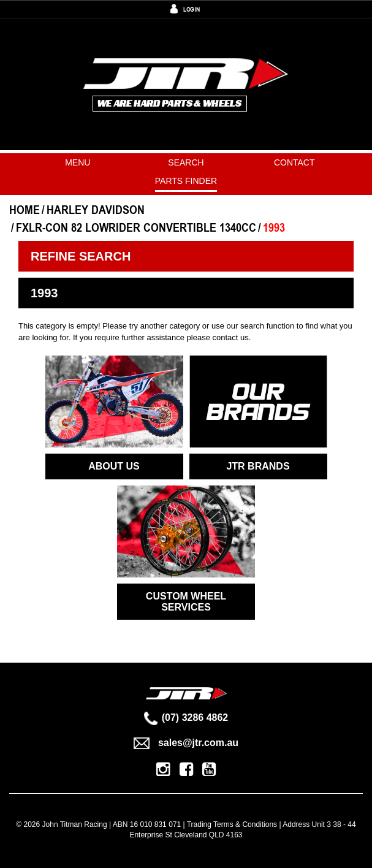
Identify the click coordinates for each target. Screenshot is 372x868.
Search (186, 162)
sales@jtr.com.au (186, 743)
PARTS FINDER (186, 181)
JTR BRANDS (258, 466)
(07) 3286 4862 (186, 718)
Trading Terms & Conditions (232, 824)
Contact (294, 162)
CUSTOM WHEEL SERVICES (186, 602)
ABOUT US (114, 466)
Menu (78, 162)
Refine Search (81, 256)
